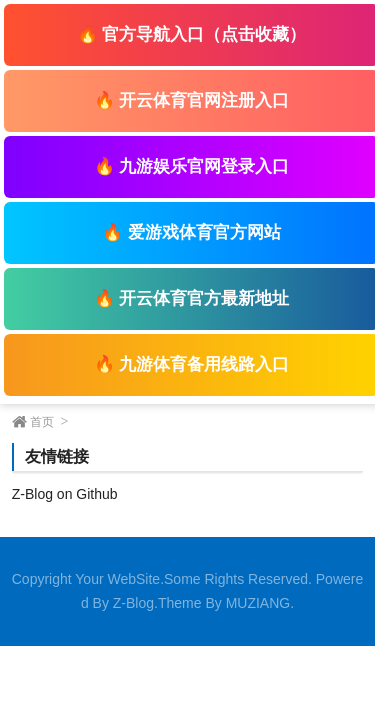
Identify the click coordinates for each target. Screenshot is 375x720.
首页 (42, 422)
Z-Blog (133, 603)
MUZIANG (258, 603)
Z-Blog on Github (65, 494)
